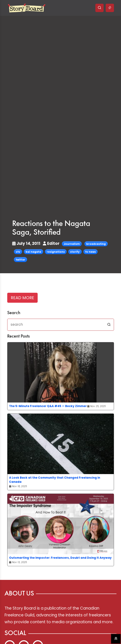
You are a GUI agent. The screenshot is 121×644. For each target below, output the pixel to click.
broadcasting (96, 244)
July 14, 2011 (27, 243)
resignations (56, 252)
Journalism (72, 244)
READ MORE (22, 298)
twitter (20, 260)
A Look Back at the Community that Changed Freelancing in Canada (55, 480)
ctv (18, 252)
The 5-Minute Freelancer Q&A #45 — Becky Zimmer (48, 406)
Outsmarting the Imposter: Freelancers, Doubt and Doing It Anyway (60, 558)
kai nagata (33, 252)
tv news (90, 252)
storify (75, 252)
